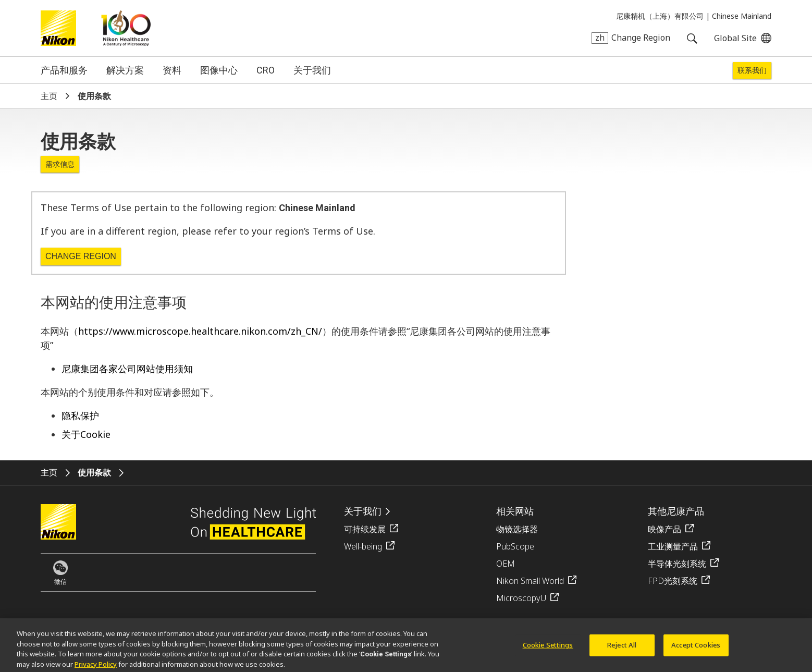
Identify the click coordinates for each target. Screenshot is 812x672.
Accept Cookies (696, 647)
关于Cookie (86, 434)
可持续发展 (365, 529)
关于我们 (312, 70)
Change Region (81, 256)
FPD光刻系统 (673, 581)
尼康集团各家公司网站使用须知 (127, 369)
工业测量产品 (673, 546)
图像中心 (219, 70)
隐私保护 (80, 416)
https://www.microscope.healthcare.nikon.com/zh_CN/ (200, 331)
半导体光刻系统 (677, 564)
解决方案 (125, 70)
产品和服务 (64, 70)
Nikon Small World (530, 581)
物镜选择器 (517, 529)
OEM (506, 564)
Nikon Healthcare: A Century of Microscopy (126, 28)
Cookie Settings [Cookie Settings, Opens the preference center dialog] (548, 647)
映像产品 (665, 529)
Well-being (363, 546)
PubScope (515, 546)
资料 (172, 70)
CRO (266, 70)
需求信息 (60, 164)
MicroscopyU (521, 598)
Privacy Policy (96, 667)
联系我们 (752, 70)
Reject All (622, 647)
